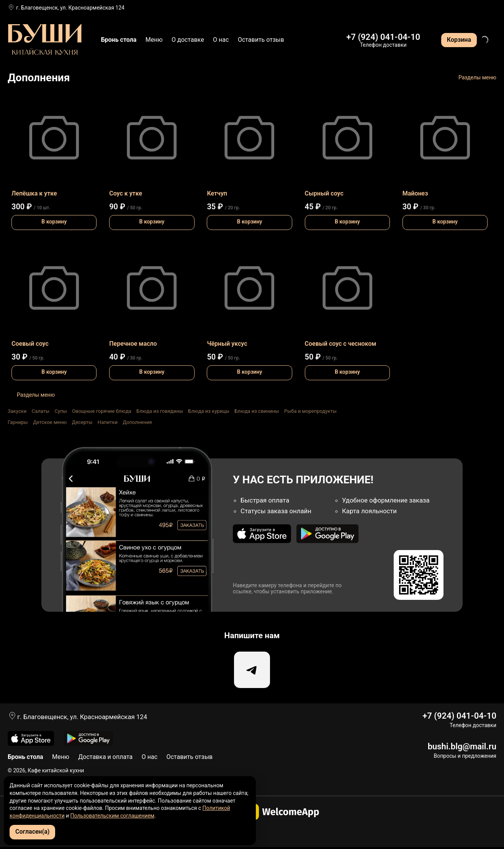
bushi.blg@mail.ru (462, 749)
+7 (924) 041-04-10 (383, 37)
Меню (154, 40)
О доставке (188, 40)
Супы (61, 411)
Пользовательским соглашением (113, 816)
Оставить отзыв (261, 40)
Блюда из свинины (257, 411)
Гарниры (18, 422)
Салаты (41, 411)
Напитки (108, 422)
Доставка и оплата (105, 759)
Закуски (17, 411)
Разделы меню (477, 77)
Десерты (82, 422)
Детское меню (50, 422)
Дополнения (137, 422)
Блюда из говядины (160, 411)
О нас (221, 40)
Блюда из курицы (209, 411)
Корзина (459, 40)
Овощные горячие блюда (101, 411)
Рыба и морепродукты (310, 411)
